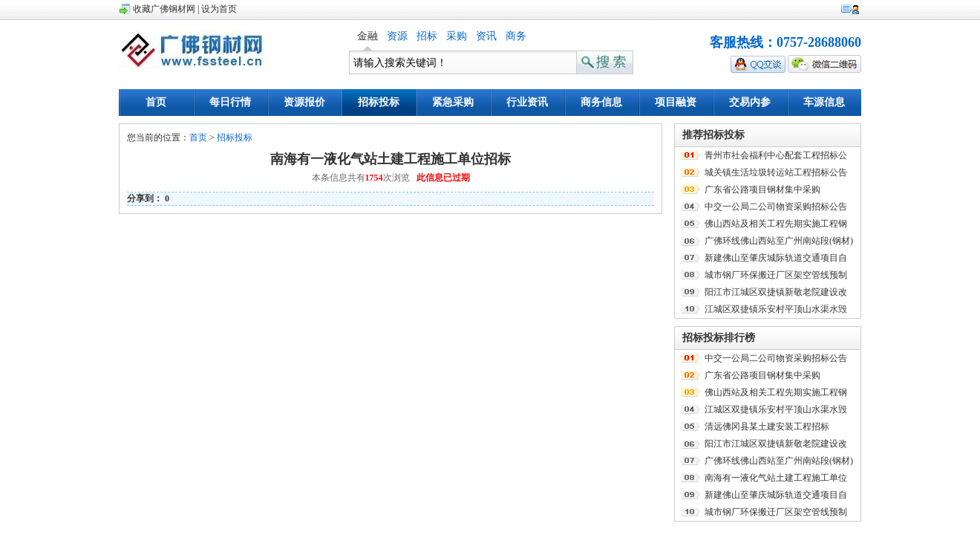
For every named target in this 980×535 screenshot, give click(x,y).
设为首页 (219, 9)
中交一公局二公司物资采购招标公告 (776, 207)
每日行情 (230, 102)
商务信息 (601, 102)
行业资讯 (527, 102)
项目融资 (676, 102)
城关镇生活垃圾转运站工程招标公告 (776, 172)
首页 (156, 102)
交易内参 (750, 102)
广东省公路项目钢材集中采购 (762, 189)
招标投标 (379, 102)
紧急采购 (453, 102)
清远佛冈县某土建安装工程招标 (767, 427)
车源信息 (824, 102)
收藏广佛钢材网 (164, 9)
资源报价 (304, 102)
